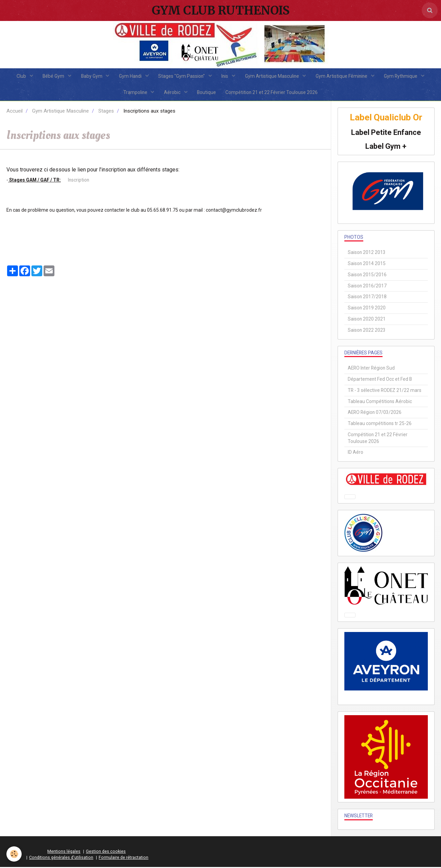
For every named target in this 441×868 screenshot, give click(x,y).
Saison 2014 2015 (367, 265)
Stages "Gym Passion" (182, 76)
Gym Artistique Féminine (344, 76)
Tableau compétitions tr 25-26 (380, 425)
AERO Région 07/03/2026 (375, 414)
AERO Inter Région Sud (371, 369)
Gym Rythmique (403, 76)
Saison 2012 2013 (367, 254)
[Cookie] (14, 854)
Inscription (78, 181)
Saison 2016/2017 (367, 287)
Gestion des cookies (106, 853)
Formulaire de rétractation (124, 858)
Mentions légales (64, 853)
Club (19, 76)
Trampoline (135, 93)
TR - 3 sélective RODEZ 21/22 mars (385, 392)
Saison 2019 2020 (367, 309)
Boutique (207, 93)
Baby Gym (91, 76)
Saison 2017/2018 (367, 298)
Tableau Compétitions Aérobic (380, 402)
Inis (226, 76)
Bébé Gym (52, 76)
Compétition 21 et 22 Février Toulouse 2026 (273, 93)
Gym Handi (130, 76)
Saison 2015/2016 (367, 276)
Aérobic (172, 93)
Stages (106, 112)
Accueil (15, 112)
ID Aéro (356, 453)
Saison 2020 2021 (367, 320)
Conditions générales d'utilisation (61, 858)
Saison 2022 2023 (367, 331)
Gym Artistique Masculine (274, 76)
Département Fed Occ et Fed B (380, 380)
